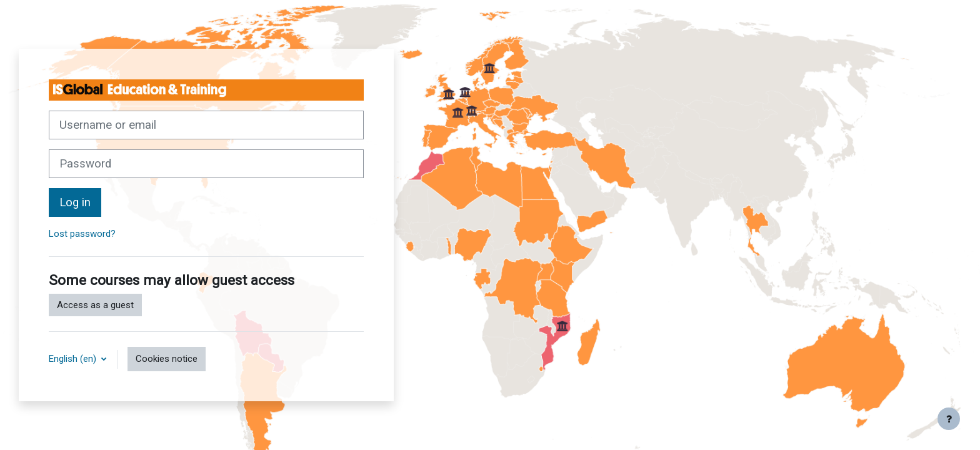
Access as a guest (95, 305)
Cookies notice (167, 359)
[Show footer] (949, 419)
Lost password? (82, 234)
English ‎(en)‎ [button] (74, 359)
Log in (75, 202)
